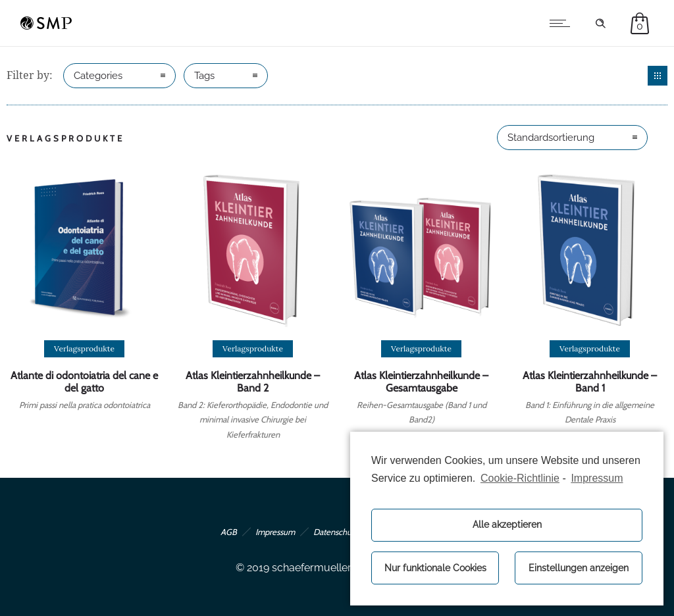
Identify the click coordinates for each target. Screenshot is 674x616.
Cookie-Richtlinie (520, 478)
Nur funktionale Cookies (435, 568)
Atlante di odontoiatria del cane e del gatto (84, 382)
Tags (204, 76)
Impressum (275, 532)
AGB (229, 532)
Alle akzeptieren (507, 524)
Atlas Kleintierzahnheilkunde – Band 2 (253, 382)
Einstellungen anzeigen (579, 568)
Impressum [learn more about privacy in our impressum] (597, 478)
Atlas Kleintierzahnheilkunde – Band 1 (590, 382)
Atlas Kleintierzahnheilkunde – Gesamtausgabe (421, 382)
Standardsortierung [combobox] (551, 138)
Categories (98, 76)
